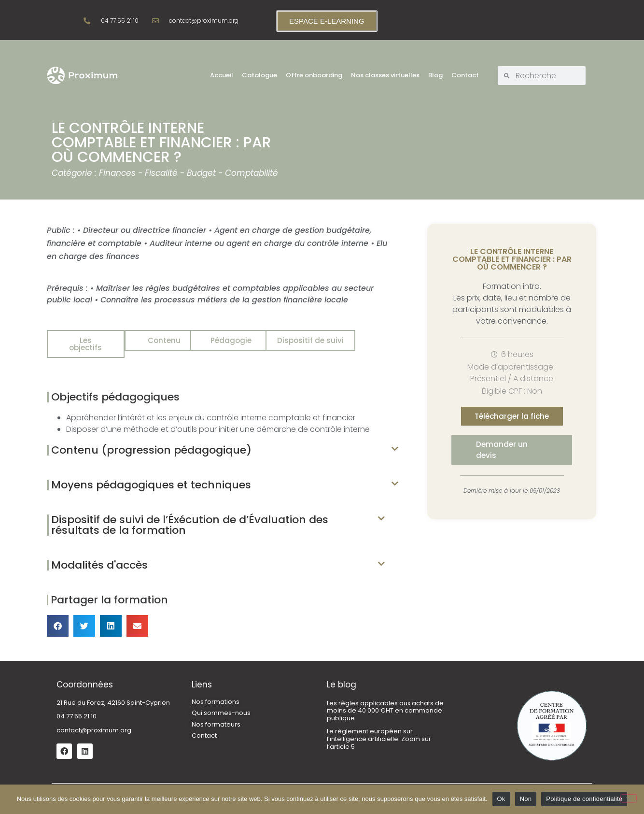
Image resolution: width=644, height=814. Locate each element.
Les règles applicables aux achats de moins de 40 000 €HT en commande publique (385, 703)
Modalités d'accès (99, 558)
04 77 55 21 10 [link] (77, 709)
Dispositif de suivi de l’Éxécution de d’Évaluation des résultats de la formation (190, 518)
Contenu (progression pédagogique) (151, 443)
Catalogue (259, 75)
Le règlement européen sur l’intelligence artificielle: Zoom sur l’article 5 (379, 731)
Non (526, 799)
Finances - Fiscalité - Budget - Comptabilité (189, 173)
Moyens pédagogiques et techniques (151, 478)
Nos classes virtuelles (385, 75)
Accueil (222, 75)
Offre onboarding (314, 75)
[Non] (629, 799)
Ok (501, 799)
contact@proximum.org (94, 723)
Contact (465, 75)
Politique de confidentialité (584, 799)
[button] (223, 443)
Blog (435, 75)
